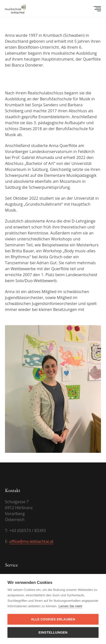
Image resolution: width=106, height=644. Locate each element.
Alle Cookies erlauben (53, 619)
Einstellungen (53, 632)
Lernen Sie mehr (70, 606)
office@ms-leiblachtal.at (31, 541)
